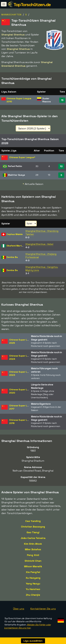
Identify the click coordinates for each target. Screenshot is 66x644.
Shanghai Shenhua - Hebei (39, 244)
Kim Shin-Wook (33, 544)
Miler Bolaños (33, 549)
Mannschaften (11, 15)
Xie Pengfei (33, 572)
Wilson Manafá (33, 566)
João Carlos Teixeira (33, 538)
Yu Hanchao (33, 589)
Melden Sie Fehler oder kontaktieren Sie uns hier (28, 626)
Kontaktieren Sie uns (43, 609)
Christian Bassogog (33, 527)
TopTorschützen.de (32, 5)
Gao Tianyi (33, 532)
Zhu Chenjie (33, 595)
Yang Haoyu (33, 584)
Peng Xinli (33, 555)
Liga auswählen (33, 641)
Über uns (19, 609)
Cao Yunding (33, 521)
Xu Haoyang (33, 578)
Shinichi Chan (33, 561)
